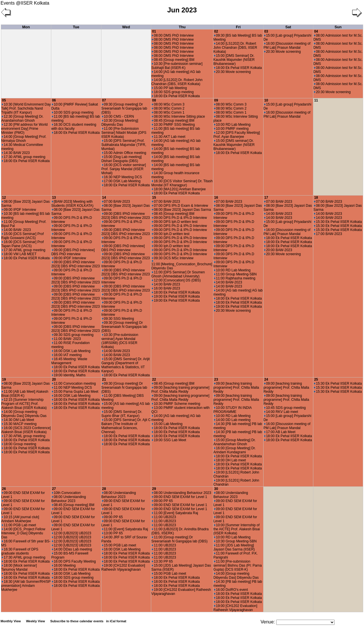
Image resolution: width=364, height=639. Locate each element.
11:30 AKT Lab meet (168, 137)
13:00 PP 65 (112, 533)
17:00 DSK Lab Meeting (121, 181)
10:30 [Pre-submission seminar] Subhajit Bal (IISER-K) (177, 66)
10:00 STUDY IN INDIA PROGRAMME (233, 410)
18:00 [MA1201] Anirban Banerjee (179, 189)
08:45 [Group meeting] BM (173, 60)
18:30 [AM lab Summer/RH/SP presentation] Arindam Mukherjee (26, 586)
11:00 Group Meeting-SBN (235, 274)
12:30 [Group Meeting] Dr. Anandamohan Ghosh (22, 119)
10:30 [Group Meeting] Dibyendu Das (120, 123)
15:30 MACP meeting (19, 424)
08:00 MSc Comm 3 (168, 104)
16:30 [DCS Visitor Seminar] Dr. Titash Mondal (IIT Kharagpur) (182, 183)
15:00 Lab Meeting (167, 424)
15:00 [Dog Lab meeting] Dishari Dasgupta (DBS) (122, 159)
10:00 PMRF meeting (231, 129)
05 (4, 100)
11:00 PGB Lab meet (19, 525)
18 (316, 198)
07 (104, 100)
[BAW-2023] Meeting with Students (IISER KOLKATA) (72, 204)
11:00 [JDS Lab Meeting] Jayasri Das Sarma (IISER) (234, 547)
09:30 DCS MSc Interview (172, 258)
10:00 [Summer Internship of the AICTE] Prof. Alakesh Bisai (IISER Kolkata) (237, 529)
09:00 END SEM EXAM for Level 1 (179, 497)
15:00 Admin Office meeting (124, 153)
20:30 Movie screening (232, 72)
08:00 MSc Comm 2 (168, 108)
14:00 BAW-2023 (116, 351)
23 (216, 379)
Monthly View (11, 621)
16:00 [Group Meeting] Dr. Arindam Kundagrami (235, 450)
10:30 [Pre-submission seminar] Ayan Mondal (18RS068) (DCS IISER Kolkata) (120, 341)
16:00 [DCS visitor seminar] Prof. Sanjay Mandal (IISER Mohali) (124, 169)
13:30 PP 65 (162, 561)
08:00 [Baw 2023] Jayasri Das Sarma (181, 210)
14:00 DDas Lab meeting (72, 549)
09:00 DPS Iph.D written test (175, 222)
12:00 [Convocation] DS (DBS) (176, 280)
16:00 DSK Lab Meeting (71, 351)
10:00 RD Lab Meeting (232, 125)
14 (104, 198)
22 (154, 379)
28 (104, 489)
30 (216, 489)
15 (154, 198)
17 (266, 198)
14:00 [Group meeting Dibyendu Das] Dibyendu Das (24, 414)
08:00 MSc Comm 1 (168, 112)
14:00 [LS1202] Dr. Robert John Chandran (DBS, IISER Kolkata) (177, 82)
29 (154, 489)
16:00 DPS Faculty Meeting (74, 561)
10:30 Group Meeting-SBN (235, 541)
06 (54, 100)
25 (316, 379)
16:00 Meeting (64, 565)
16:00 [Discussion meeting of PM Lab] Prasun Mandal (287, 46)
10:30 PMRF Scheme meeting (176, 404)
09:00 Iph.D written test (170, 234)
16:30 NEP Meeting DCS (122, 177)
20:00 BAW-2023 (278, 250)
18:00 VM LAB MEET (19, 254)
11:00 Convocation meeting (74, 384)
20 (54, 379)
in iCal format (116, 621)
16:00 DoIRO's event (231, 590)
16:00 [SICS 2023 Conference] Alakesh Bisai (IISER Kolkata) (26, 430)
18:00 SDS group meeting (173, 92)
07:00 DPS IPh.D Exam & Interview (180, 206)
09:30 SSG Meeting (118, 319)
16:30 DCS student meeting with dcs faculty (74, 127)
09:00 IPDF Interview (19, 210)
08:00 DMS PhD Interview (173, 35)
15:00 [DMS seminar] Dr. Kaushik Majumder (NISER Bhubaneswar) (234, 145)
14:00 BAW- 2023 (16, 230)
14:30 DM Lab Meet (18, 420)
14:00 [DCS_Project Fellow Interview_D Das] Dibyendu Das (23, 533)
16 (216, 198)
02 (216, 31)
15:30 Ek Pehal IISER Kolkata (338, 222)
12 (4, 198)
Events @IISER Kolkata (25, 3)
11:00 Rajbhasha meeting (235, 278)
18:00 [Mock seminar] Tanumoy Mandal (19, 567)
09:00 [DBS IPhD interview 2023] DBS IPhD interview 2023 (76, 264)
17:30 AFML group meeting (23, 157)
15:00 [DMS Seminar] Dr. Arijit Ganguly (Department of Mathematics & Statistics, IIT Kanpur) (126, 365)
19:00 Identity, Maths (69, 375)
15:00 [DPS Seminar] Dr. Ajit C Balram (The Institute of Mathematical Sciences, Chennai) (126, 426)
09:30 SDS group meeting (73, 335)
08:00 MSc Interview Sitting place (178, 116)
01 (154, 31)
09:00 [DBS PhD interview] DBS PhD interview (73, 252)
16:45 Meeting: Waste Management (69, 361)
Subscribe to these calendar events (89, 621)
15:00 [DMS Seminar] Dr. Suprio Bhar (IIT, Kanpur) (122, 414)
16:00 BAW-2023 (166, 288)
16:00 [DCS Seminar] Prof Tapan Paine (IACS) (22, 244)
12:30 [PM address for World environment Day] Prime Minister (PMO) (24, 129)
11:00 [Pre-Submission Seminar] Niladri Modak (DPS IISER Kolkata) (124, 133)
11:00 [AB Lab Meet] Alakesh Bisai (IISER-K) (25, 394)
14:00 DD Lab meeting (232, 420)
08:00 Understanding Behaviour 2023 (69, 499)
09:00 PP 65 (112, 517)
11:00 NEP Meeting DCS (72, 388)
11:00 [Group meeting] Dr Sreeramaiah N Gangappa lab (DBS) (179, 539)
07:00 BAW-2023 (116, 202)
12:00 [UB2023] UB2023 (72, 533)
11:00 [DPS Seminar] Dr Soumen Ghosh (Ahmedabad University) (178, 274)
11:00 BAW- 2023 (66, 339)
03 (266, 31)
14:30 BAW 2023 (16, 153)
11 (316, 100)
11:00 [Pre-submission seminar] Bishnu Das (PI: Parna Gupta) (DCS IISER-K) (238, 565)
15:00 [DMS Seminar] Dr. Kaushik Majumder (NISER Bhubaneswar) (234, 60)
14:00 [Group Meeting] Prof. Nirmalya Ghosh (24, 139)
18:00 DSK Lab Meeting (71, 574)
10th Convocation (66, 493)
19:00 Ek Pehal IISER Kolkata (176, 296)
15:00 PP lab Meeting (169, 88)
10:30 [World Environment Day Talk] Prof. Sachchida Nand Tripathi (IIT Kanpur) (26, 108)
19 (4, 379)
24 (266, 379)
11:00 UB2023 (164, 517)
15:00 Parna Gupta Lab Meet (75, 392)
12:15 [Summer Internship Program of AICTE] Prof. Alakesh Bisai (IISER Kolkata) (24, 404)
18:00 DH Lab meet (230, 460)
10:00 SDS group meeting (73, 112)
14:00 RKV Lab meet (281, 412)
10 (266, 100)
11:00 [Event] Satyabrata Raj (125, 529)
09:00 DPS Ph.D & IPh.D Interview (179, 218)
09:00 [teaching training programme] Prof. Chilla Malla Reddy (180, 390)
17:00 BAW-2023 (328, 234)
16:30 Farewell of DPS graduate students (20, 551)
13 (54, 198)
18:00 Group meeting (19, 444)
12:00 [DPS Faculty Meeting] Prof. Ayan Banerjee (237, 135)
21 (104, 379)
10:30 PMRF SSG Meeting (173, 125)
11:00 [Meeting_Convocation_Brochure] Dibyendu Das (182, 265)
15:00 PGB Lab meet (119, 545)
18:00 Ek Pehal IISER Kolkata (176, 96)
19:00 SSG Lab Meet (169, 440)
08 (154, 100)
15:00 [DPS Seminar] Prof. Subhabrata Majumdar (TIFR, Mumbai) (124, 145)
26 (4, 489)
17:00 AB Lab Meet (280, 432)
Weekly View (35, 621)
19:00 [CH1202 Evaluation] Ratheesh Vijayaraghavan (123, 567)
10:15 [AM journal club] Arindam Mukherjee (20, 519)
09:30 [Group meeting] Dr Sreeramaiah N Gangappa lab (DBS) (124, 108)
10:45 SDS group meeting (285, 408)
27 (54, 489)
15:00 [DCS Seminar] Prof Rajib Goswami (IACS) (22, 236)
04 (316, 31)
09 (216, 100)
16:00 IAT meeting (67, 355)
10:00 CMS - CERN (118, 116)
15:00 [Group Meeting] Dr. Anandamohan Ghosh (235, 442)
